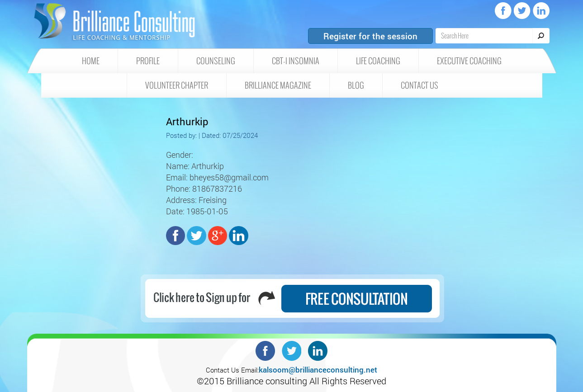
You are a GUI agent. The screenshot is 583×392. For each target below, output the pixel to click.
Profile (148, 61)
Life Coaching (378, 61)
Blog (356, 85)
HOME (91, 61)
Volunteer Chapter (177, 85)
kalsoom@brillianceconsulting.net (318, 370)
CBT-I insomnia (296, 61)
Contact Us (419, 85)
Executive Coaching (469, 61)
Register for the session (370, 36)
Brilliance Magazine (278, 85)
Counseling (216, 61)
